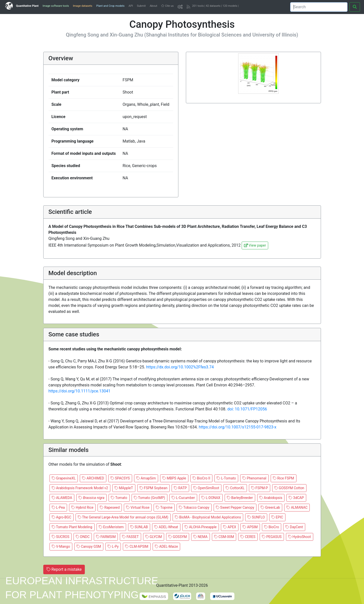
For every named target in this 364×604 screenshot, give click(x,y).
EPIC (277, 517)
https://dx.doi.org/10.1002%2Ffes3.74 (180, 367)
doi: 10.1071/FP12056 (247, 409)
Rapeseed (110, 507)
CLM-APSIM (137, 546)
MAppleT (124, 488)
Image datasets (82, 6)
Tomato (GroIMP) (149, 498)
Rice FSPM (284, 478)
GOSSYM (178, 537)
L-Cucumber (183, 498)
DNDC (83, 537)
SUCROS (61, 537)
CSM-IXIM (224, 537)
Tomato (119, 498)
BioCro (272, 527)
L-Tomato (226, 478)
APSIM (250, 527)
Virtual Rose (138, 507)
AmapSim (146, 478)
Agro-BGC (62, 517)
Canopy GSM (89, 546)
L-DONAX (211, 498)
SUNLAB (139, 527)
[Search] (319, 7)
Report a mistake (64, 569)
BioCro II (201, 478)
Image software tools (56, 6)
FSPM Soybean (154, 488)
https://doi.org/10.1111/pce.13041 (80, 391)
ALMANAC (297, 507)
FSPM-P (260, 488)
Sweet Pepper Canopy (235, 507)
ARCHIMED (93, 478)
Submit (141, 6)
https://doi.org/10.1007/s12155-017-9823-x (238, 427)
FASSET (130, 537)
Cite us (167, 6)
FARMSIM (106, 537)
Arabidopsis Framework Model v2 (80, 488)
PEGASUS (272, 537)
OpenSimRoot (206, 488)
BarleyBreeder (240, 498)
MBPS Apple (174, 478)
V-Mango (61, 546)
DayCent (294, 527)
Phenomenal (254, 478)
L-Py (113, 546)
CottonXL (235, 488)
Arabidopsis (271, 498)
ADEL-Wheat (166, 527)
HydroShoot (300, 537)
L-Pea (58, 507)
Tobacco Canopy (194, 507)
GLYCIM (154, 537)
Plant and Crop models (110, 6)
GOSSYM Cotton (289, 488)
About (154, 6)
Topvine (164, 507)
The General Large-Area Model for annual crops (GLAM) (123, 517)
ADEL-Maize (166, 546)
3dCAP (296, 498)
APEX (230, 527)
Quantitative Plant (27, 6)
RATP (180, 488)
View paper (255, 245)
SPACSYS (120, 478)
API (131, 6)
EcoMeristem (111, 527)
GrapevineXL (64, 478)
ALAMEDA (62, 498)
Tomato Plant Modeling (72, 527)
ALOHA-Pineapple (201, 527)
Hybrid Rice (82, 507)
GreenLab (270, 507)
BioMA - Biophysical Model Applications (208, 517)
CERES (248, 537)
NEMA (201, 537)
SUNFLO (256, 517)
